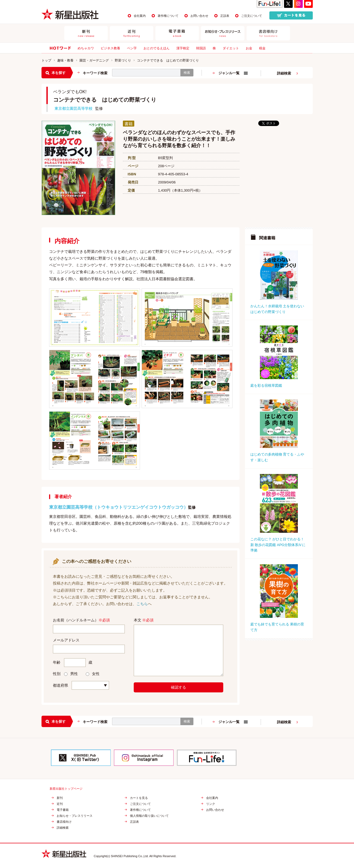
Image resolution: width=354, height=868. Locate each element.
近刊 (60, 804)
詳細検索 (284, 73)
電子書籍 (63, 810)
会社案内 (140, 16)
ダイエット (231, 48)
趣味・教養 (65, 60)
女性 (93, 674)
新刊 (60, 798)
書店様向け (64, 822)
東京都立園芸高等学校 (74, 108)
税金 (262, 48)
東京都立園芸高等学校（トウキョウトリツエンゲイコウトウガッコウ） (119, 507)
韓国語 (201, 48)
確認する (178, 687)
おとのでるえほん (157, 48)
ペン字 (132, 48)
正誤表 (225, 16)
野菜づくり (123, 60)
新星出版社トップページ (66, 789)
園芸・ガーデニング (94, 60)
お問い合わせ (199, 16)
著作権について (168, 16)
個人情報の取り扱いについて (149, 816)
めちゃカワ (86, 48)
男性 (71, 674)
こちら (142, 604)
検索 (187, 73)
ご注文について (252, 16)
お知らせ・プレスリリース (75, 816)
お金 (249, 48)
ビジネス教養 (110, 48)
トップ (46, 60)
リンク (211, 804)
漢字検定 (183, 48)
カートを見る (139, 798)
